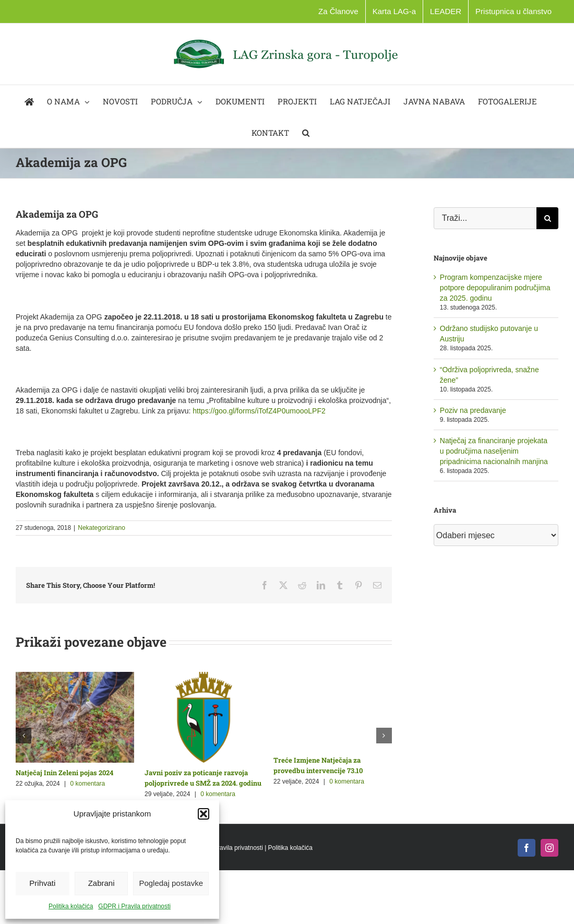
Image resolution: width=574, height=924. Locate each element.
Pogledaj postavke (171, 883)
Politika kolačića (71, 906)
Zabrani (101, 883)
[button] (204, 814)
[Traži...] (485, 218)
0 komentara (88, 784)
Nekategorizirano (101, 528)
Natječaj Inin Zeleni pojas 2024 (64, 773)
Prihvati (42, 883)
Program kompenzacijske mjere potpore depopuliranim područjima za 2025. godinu (495, 288)
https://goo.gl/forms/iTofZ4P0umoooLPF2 (259, 411)
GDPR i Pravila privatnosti (134, 906)
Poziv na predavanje (473, 410)
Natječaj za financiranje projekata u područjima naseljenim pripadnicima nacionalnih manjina (494, 451)
